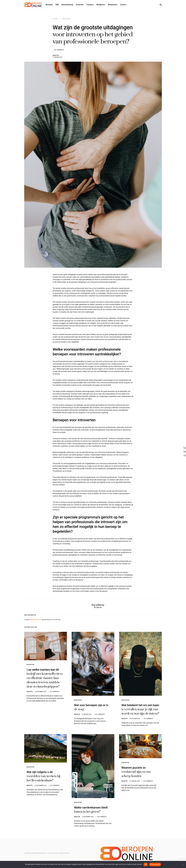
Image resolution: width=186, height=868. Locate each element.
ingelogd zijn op (36, 620)
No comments (59, 50)
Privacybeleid (155, 864)
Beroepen (67, 19)
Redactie (56, 55)
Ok (146, 864)
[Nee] (183, 864)
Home (55, 19)
